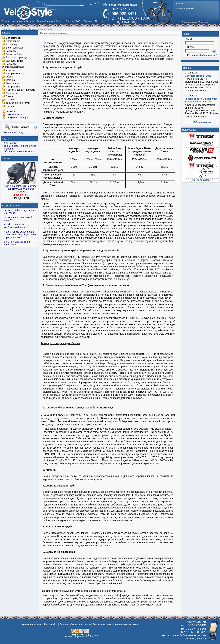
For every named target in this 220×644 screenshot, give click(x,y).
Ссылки (64, 624)
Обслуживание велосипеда (19, 152)
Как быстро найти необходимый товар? (16, 226)
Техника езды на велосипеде (20, 146)
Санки (9, 96)
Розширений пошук (14, 132)
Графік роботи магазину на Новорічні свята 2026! (201, 100)
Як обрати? (10, 149)
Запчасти (11, 51)
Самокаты (11, 93)
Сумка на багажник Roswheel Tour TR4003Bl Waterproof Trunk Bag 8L (21, 189)
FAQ (78, 21)
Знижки (6, 159)
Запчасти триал (15, 61)
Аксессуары (12, 45)
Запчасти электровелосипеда (13, 66)
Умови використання (126, 624)
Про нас (99, 21)
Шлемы (10, 106)
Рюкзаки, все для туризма (20, 90)
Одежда (10, 80)
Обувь (9, 77)
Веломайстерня (45, 21)
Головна (6, 21)
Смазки (10, 100)
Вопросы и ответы (12, 206)
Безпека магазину (103, 624)
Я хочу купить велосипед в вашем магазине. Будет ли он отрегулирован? (20, 235)
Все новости (203, 122)
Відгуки (69, 21)
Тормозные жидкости (18, 103)
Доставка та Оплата (23, 21)
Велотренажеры (15, 48)
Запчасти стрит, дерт (18, 58)
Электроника (13, 41)
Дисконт (88, 21)
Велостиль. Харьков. (73, 636)
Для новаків (10, 143)
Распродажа (13, 87)
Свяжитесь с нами (80, 624)
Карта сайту (51, 624)
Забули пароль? (208, 55)
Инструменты (13, 73)
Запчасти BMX (14, 54)
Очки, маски (13, 83)
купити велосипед (32, 624)
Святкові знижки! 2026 (198, 76)
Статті (59, 21)
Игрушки (11, 70)
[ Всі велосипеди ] (202, 180)
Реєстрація (193, 55)
